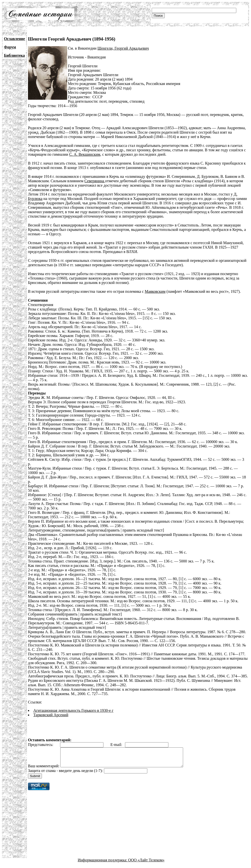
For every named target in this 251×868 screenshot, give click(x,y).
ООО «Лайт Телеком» (146, 864)
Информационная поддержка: (103, 864)
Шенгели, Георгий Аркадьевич (123, 48)
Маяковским (155, 291)
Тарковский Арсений (51, 715)
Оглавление (14, 39)
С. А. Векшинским (85, 154)
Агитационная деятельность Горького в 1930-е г (73, 710)
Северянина (95, 181)
